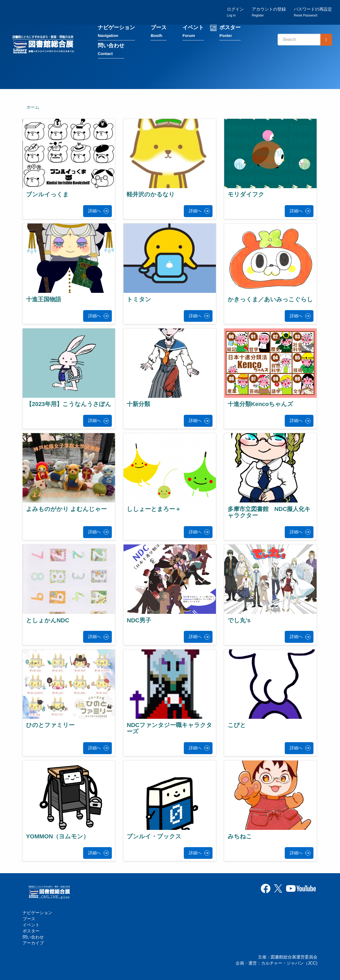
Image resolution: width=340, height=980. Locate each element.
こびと (237, 725)
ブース (159, 31)
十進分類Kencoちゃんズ (260, 404)
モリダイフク (246, 194)
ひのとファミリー (50, 725)
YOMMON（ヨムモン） (58, 836)
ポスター (230, 31)
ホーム (33, 107)
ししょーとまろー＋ (154, 509)
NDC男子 (139, 620)
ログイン (235, 12)
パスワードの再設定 (313, 12)
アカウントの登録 (269, 12)
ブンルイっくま (47, 194)
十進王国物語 (44, 299)
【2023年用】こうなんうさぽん (69, 404)
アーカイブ (33, 943)
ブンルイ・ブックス (154, 836)
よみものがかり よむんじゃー (66, 509)
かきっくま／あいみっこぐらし (270, 299)
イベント (193, 31)
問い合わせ (111, 50)
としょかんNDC (48, 620)
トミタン (139, 299)
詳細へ (95, 211)
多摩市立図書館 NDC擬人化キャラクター (269, 512)
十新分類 (138, 404)
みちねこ (240, 836)
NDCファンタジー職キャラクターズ (169, 728)
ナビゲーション (116, 31)
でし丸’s (239, 620)
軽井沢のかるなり (151, 194)
